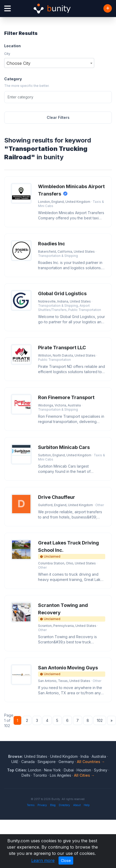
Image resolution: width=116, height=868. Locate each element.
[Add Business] (108, 8)
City (7, 54)
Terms (31, 805)
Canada (28, 762)
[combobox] (49, 63)
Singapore (47, 762)
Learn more (43, 860)
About (77, 805)
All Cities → (84, 775)
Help (87, 805)
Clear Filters (58, 117)
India (85, 756)
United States (36, 756)
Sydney (101, 770)
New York (52, 770)
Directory (64, 805)
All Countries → (91, 762)
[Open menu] (7, 9)
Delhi (26, 775)
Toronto (40, 775)
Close (66, 861)
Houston (84, 770)
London (35, 770)
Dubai (69, 770)
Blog (53, 805)
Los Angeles (60, 775)
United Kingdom (64, 756)
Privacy (42, 805)
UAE (15, 762)
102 (100, 720)
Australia (99, 756)
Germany (66, 762)
